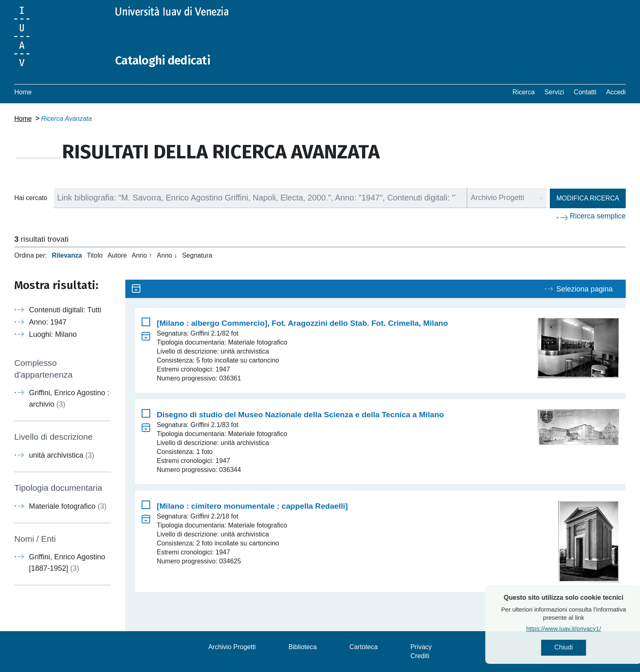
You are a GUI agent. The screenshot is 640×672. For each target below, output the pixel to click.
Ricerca (524, 92)
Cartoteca (363, 647)
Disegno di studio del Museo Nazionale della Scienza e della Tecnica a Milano (300, 415)
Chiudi (579, 648)
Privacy (421, 647)
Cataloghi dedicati (164, 60)
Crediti (420, 656)
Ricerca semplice (598, 216)
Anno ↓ (167, 255)
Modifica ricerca (588, 198)
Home (23, 92)
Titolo (95, 255)
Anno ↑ (142, 255)
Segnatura (197, 255)
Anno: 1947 (48, 322)
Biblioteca (303, 647)
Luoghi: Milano (53, 334)
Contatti (585, 92)
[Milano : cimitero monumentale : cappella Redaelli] (252, 506)
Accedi (616, 92)
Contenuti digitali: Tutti (65, 310)
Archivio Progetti (232, 647)
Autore (117, 255)
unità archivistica (62, 455)
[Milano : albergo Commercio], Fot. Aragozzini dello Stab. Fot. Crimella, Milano (302, 323)
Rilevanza (67, 255)
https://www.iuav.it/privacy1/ (579, 629)
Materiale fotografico (68, 506)
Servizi (554, 92)
